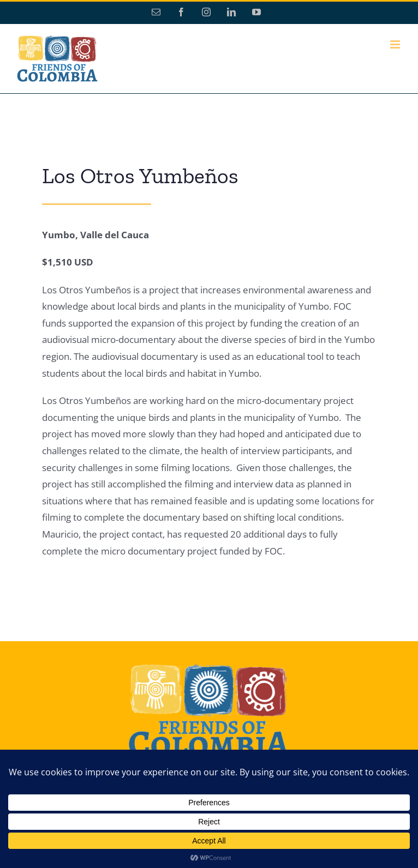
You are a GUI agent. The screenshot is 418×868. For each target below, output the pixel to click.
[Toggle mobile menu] (396, 44)
